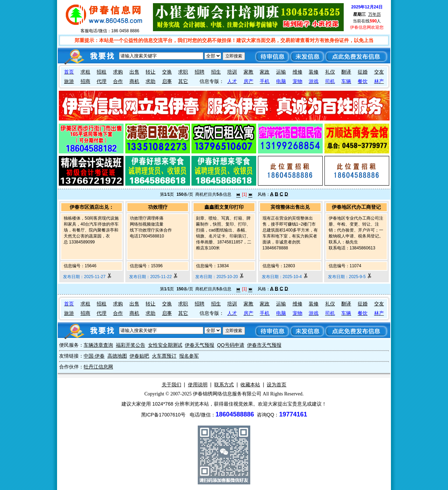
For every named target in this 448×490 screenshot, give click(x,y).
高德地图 (117, 356)
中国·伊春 (94, 356)
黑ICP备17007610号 (163, 415)
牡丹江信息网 (98, 367)
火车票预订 (164, 356)
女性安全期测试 (165, 345)
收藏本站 (250, 385)
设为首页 (276, 385)
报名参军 (189, 356)
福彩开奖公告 (131, 345)
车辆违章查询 (98, 345)
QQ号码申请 (231, 345)
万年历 (374, 14)
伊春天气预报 (199, 345)
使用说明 (198, 385)
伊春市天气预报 (264, 345)
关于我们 (171, 385)
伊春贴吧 (139, 356)
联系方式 (224, 385)
